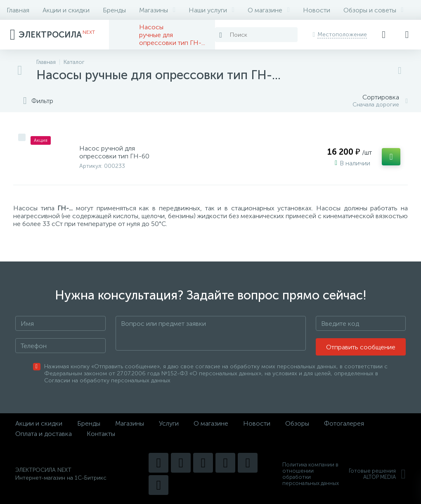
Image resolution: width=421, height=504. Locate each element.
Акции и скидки (66, 10)
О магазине (269, 10)
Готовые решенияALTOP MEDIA (377, 474)
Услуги (169, 423)
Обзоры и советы (374, 10)
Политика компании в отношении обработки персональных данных (311, 474)
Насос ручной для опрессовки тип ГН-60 (114, 152)
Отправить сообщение (361, 347)
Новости (317, 10)
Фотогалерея (344, 423)
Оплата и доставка (44, 434)
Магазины (157, 10)
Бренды (114, 10)
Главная (18, 10)
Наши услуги (212, 10)
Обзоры (297, 423)
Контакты (101, 434)
